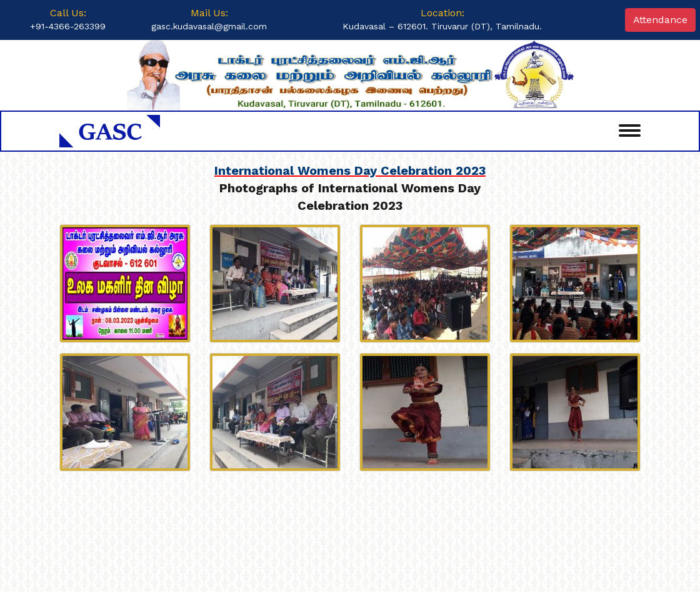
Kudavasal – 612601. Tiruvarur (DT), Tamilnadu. (442, 26)
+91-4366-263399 (68, 26)
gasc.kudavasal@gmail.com (209, 26)
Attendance (660, 20)
